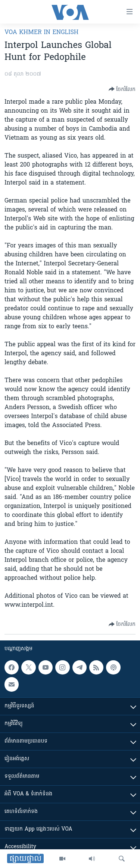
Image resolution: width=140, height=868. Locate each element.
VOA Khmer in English (41, 33)
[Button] (122, 89)
